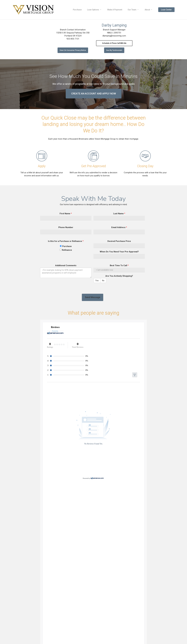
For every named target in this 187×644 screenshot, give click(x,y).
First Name (66, 214)
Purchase (66, 246)
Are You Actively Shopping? (119, 276)
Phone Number (66, 227)
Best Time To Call (119, 265)
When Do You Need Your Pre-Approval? (119, 252)
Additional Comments (66, 265)
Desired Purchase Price (119, 241)
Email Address (119, 227)
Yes (97, 281)
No (103, 281)
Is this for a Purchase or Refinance (66, 241)
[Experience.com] (97, 478)
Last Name (119, 214)
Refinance (66, 250)
